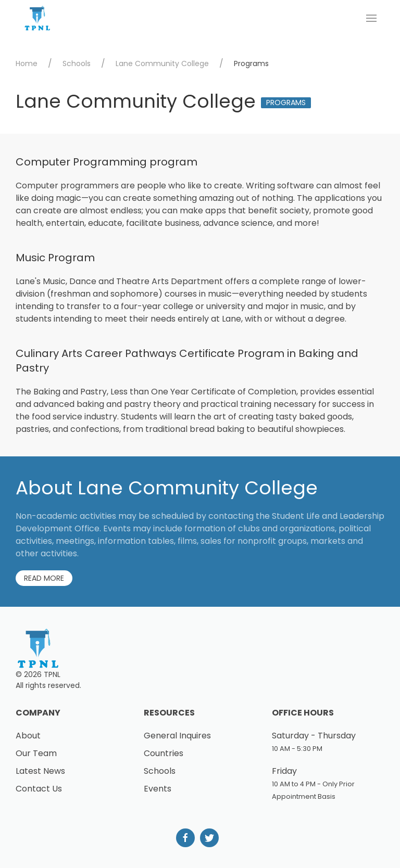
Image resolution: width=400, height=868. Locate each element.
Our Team (36, 753)
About (28, 736)
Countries (164, 753)
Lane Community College (162, 63)
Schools (77, 63)
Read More (44, 578)
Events (158, 789)
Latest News (40, 771)
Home (27, 63)
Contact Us (39, 789)
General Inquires (177, 736)
